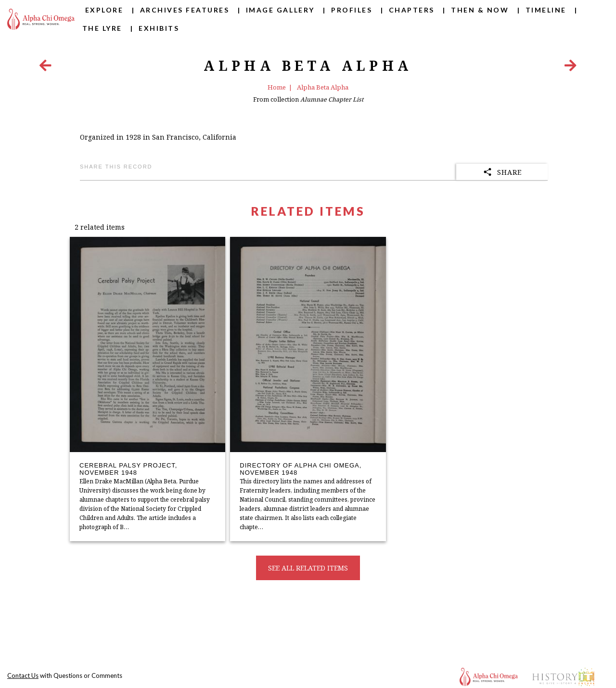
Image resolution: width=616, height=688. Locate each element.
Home (277, 87)
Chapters (412, 10)
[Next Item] (571, 68)
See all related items (308, 568)
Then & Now (480, 10)
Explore (104, 10)
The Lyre (102, 28)
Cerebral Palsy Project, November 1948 (128, 469)
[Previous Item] (45, 68)
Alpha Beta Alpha (323, 87)
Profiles (352, 10)
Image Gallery (280, 10)
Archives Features (185, 10)
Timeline (546, 10)
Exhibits (159, 28)
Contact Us (23, 675)
